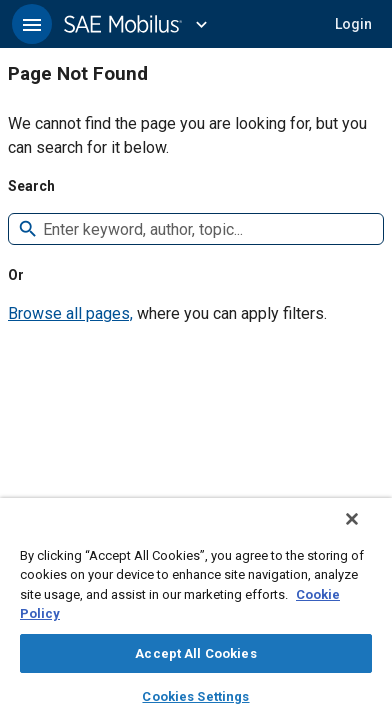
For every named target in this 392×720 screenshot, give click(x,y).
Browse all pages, (70, 313)
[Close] (366, 532)
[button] (32, 24)
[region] (196, 615)
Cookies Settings (195, 696)
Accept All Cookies (195, 653)
